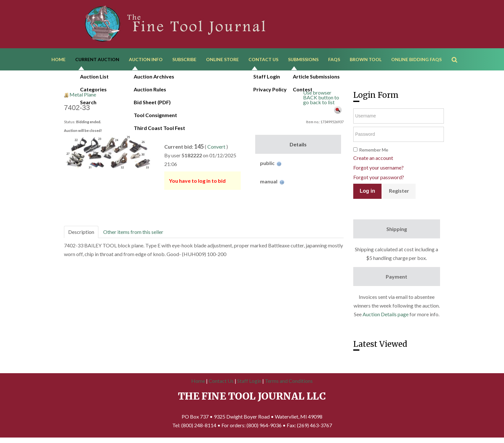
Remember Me (374, 152)
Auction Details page (386, 316)
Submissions (303, 60)
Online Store (222, 60)
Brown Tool (366, 60)
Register (399, 193)
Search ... (458, 51)
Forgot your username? (378, 170)
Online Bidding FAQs (416, 60)
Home (59, 60)
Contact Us (263, 60)
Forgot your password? (379, 179)
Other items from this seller (133, 234)
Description (81, 234)
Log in (367, 193)
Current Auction (97, 60)
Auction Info (146, 60)
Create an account (373, 160)
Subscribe (184, 60)
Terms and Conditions (289, 383)
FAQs (334, 60)
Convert (216, 149)
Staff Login (249, 383)
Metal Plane (83, 97)
